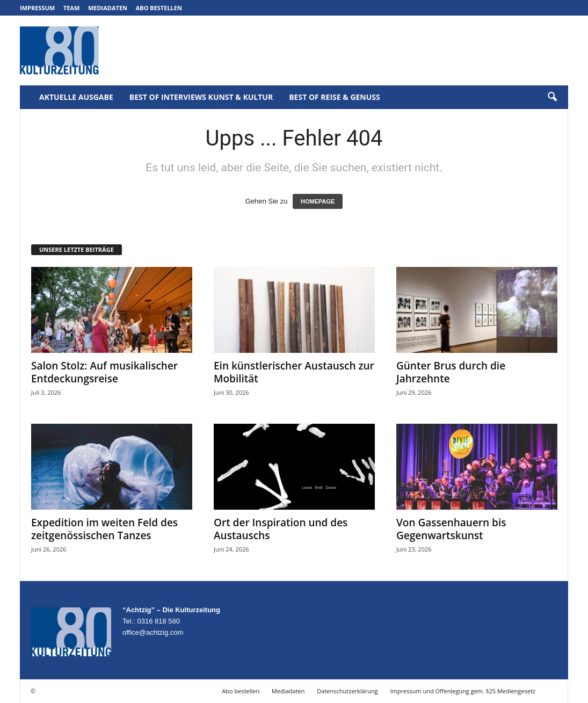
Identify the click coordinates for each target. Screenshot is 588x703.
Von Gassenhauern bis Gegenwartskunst (451, 529)
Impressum (37, 8)
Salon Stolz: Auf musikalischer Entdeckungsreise (104, 372)
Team (72, 8)
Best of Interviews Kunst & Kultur (201, 97)
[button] (552, 97)
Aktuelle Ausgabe (76, 97)
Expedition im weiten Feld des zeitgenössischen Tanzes (104, 529)
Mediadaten (108, 8)
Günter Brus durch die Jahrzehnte (451, 372)
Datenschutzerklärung (347, 691)
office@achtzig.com (153, 632)
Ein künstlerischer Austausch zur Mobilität (294, 372)
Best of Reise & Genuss (335, 97)
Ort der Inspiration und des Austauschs (281, 529)
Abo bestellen (159, 8)
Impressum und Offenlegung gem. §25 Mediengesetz (463, 691)
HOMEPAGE (318, 201)
